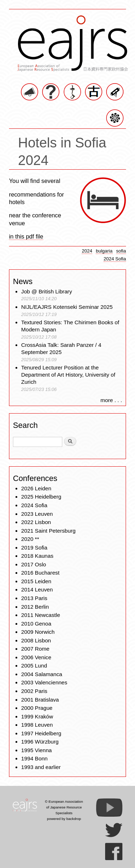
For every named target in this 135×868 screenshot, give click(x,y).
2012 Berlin (35, 607)
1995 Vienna (37, 750)
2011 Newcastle (41, 615)
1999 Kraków (37, 716)
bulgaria (104, 251)
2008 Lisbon (36, 640)
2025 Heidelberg (41, 497)
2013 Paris (34, 598)
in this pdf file (26, 236)
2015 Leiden (36, 581)
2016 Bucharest (40, 573)
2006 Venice (36, 657)
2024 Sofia (115, 259)
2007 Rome (35, 649)
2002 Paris (34, 691)
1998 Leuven (37, 725)
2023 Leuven (37, 514)
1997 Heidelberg (41, 733)
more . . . (111, 400)
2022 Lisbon (36, 522)
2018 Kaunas (37, 556)
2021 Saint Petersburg (48, 531)
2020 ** (30, 539)
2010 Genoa (36, 624)
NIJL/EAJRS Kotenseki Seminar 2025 (67, 307)
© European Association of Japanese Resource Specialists (64, 807)
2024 (87, 251)
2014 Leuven (37, 589)
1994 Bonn (34, 758)
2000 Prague (37, 708)
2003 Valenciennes (44, 682)
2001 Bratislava (40, 700)
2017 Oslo (34, 564)
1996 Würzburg (40, 742)
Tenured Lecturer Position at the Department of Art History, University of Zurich (68, 375)
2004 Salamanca (42, 674)
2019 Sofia (34, 548)
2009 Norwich (38, 632)
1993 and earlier (41, 767)
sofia (121, 251)
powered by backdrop (64, 819)
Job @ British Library (47, 291)
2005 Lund (34, 666)
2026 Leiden (36, 488)
